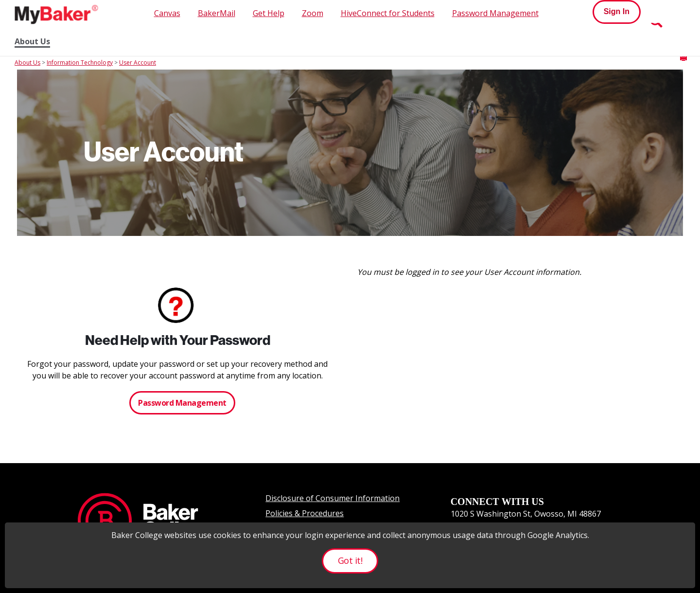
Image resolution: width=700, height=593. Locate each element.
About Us (32, 42)
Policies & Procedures (305, 513)
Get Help (269, 13)
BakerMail (217, 13)
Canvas (167, 13)
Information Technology (80, 63)
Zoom (313, 13)
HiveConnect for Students (388, 13)
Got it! (350, 560)
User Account (138, 63)
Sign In (617, 11)
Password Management (495, 13)
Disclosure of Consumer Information (332, 498)
